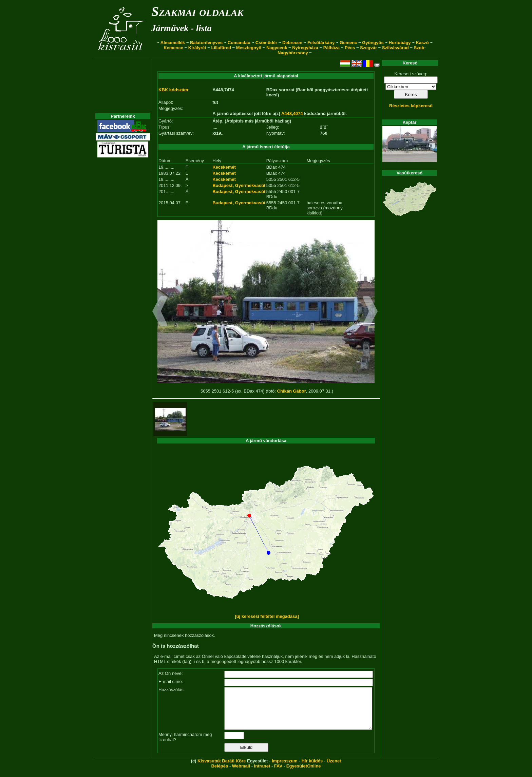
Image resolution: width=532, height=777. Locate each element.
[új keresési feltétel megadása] (267, 616)
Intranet (262, 774)
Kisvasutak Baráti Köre (222, 769)
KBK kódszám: (174, 90)
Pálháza (331, 48)
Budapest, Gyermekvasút (239, 185)
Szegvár (368, 48)
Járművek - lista (182, 28)
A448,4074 (292, 113)
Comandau (239, 43)
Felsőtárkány (321, 43)
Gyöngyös (373, 43)
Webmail (241, 774)
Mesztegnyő (249, 48)
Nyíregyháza (305, 48)
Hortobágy (400, 43)
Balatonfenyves (206, 43)
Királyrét (197, 48)
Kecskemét (224, 167)
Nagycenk (277, 48)
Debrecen (292, 43)
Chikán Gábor (292, 391)
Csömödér (266, 43)
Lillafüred (221, 48)
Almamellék (173, 43)
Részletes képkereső (411, 106)
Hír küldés (312, 769)
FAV (278, 774)
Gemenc (348, 43)
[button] (160, 312)
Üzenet (334, 769)
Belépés (220, 774)
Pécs (350, 48)
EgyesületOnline (304, 774)
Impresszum (285, 769)
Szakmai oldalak (197, 11)
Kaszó (422, 43)
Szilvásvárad (395, 48)
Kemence (173, 48)
